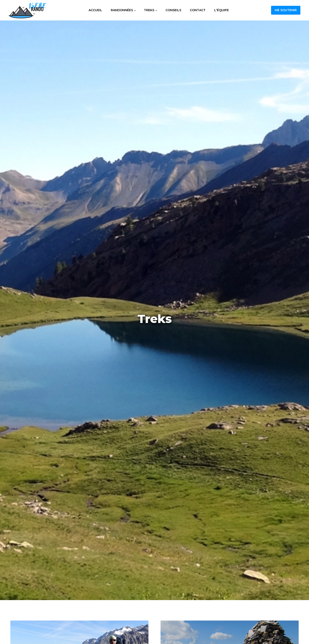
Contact (198, 10)
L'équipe (222, 10)
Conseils (173, 10)
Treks (149, 10)
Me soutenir (286, 10)
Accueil (95, 10)
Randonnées (122, 10)
